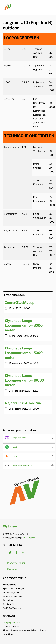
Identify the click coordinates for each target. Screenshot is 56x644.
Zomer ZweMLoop (20, 303)
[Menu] (50, 4)
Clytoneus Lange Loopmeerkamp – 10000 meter (24, 380)
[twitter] (10, 552)
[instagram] (23, 552)
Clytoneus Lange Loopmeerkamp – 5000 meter (24, 353)
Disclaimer (12, 569)
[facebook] (17, 552)
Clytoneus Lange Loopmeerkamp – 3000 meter (24, 325)
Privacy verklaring (16, 563)
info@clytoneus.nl (12, 623)
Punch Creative (29, 538)
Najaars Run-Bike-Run (23, 403)
